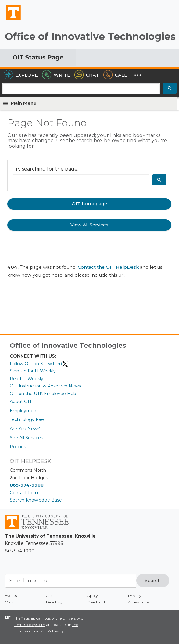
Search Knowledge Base (36, 500)
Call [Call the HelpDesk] (115, 75)
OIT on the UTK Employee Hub (43, 394)
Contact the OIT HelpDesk (108, 267)
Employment (24, 411)
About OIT (21, 401)
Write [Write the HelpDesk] (56, 75)
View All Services (89, 225)
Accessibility (139, 602)
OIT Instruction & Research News (45, 386)
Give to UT (96, 602)
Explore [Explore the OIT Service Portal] (21, 75)
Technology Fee (27, 419)
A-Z (49, 596)
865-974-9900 (27, 485)
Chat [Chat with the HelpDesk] (87, 75)
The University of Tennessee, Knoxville (11, 20)
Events (11, 596)
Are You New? (25, 429)
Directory (54, 602)
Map (9, 602)
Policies (18, 447)
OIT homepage (89, 204)
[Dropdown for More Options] (138, 75)
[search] (81, 89)
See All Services (26, 438)
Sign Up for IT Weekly (33, 371)
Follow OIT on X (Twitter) (39, 364)
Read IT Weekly (27, 379)
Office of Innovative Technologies (90, 36)
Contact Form (25, 493)
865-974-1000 (20, 551)
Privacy (135, 596)
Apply (93, 596)
